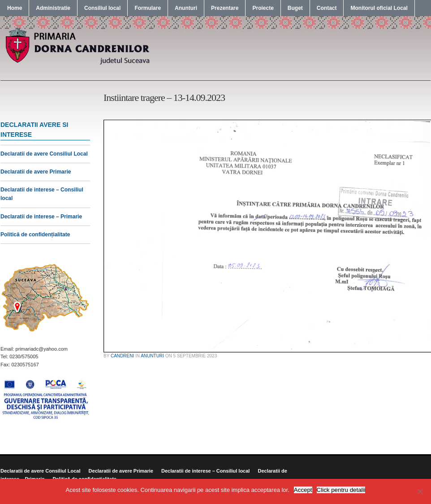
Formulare (148, 8)
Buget (295, 8)
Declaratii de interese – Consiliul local (205, 471)
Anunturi (186, 8)
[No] (420, 491)
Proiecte (263, 8)
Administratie (53, 8)
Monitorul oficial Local (379, 8)
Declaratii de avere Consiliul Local (44, 154)
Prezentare (225, 8)
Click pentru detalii (341, 490)
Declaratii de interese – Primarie (41, 217)
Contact (327, 8)
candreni (122, 356)
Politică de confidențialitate (35, 235)
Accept (303, 490)
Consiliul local (102, 8)
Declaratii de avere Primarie (36, 172)
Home (15, 8)
